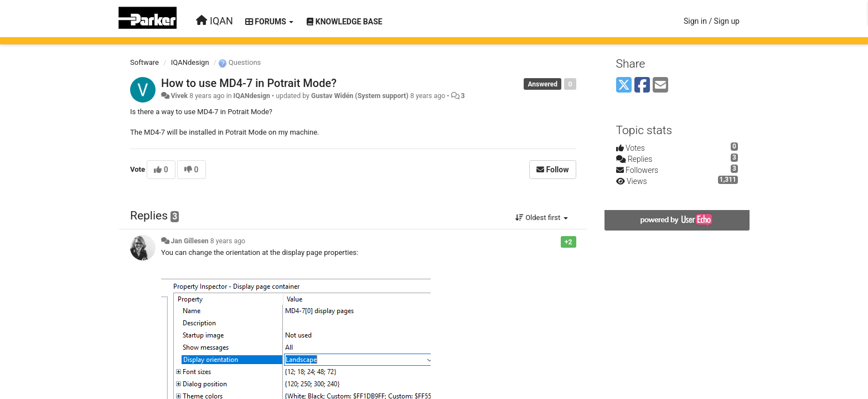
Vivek (179, 96)
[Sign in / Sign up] (712, 21)
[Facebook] (642, 86)
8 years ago (228, 241)
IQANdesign (190, 62)
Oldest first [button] (542, 218)
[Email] (660, 86)
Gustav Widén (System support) (360, 96)
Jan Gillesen (189, 241)
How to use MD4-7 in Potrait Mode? (249, 83)
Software (144, 62)
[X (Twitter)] (624, 86)
